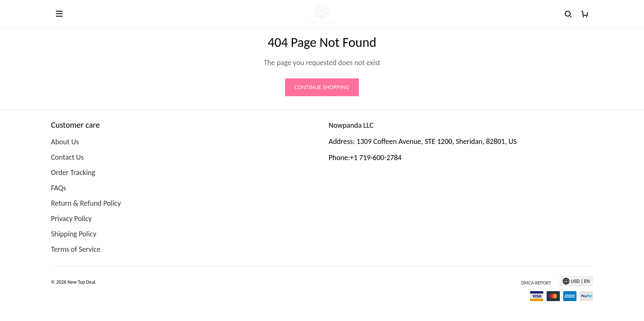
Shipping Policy (74, 234)
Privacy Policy (71, 219)
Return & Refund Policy (86, 203)
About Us (65, 142)
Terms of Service (76, 249)
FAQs (59, 188)
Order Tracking (73, 173)
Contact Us (67, 157)
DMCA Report (536, 283)
